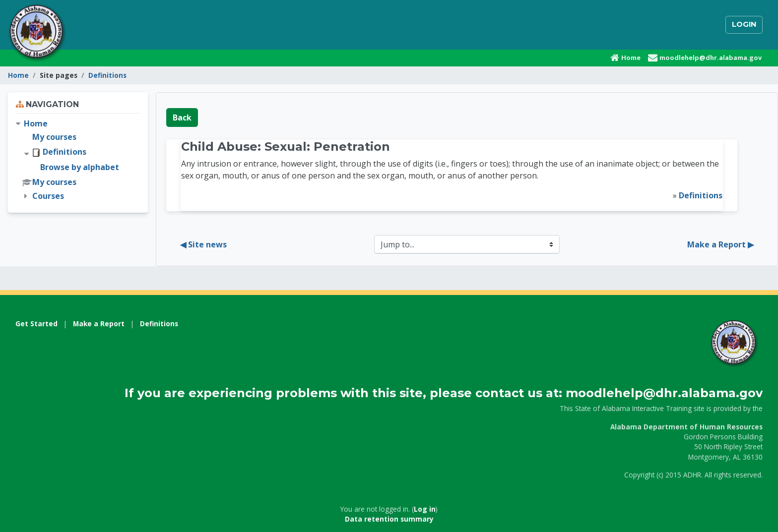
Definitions (107, 75)
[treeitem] (78, 160)
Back (182, 118)
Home (18, 75)
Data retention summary (389, 519)
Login (744, 24)
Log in (425, 509)
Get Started (36, 324)
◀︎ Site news (203, 244)
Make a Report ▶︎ (720, 244)
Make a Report (99, 324)
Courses (48, 196)
